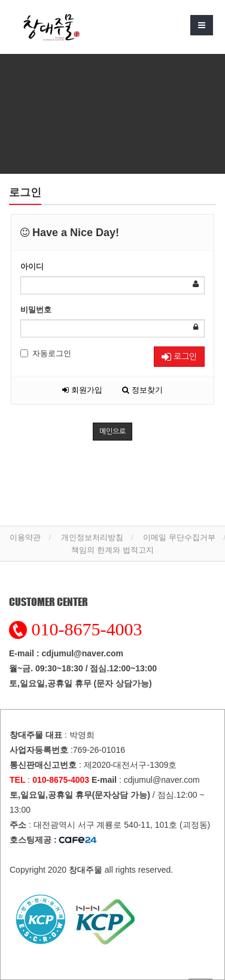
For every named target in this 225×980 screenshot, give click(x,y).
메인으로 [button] (113, 432)
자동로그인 (46, 353)
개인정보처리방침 (92, 537)
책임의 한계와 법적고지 (112, 550)
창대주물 (86, 870)
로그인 (179, 357)
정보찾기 (142, 390)
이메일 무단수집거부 (179, 537)
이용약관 (25, 537)
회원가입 (82, 390)
